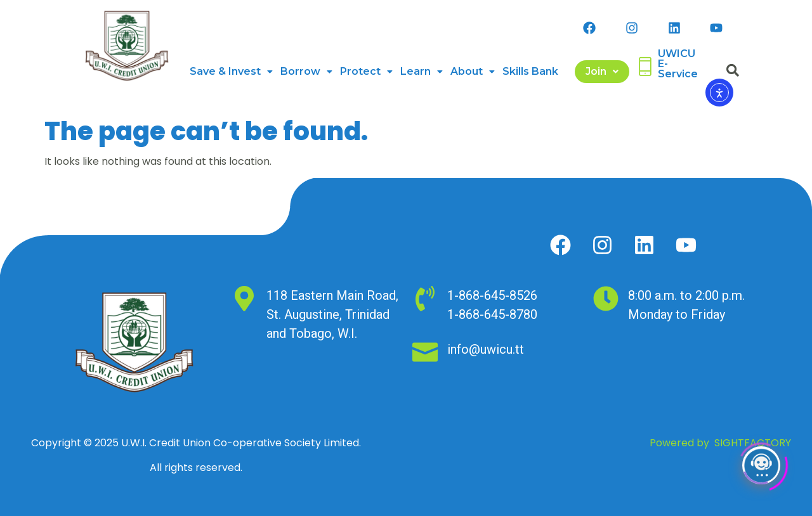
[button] (231, 72)
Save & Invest (231, 71)
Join (602, 71)
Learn (422, 71)
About (473, 71)
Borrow (306, 71)
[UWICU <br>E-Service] (645, 67)
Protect (366, 71)
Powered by (720, 443)
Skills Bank (530, 71)
